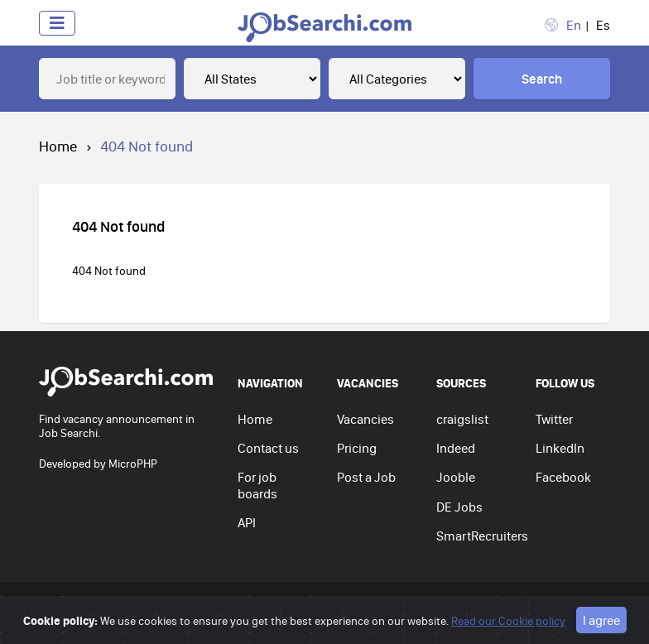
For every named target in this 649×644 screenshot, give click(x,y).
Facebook (563, 477)
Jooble (456, 477)
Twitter (554, 419)
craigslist (462, 419)
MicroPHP (133, 464)
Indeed (456, 448)
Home (58, 146)
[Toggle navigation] (57, 23)
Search (542, 79)
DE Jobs (459, 507)
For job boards (257, 485)
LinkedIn (560, 448)
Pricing (357, 448)
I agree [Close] (601, 620)
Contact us (268, 448)
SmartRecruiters (482, 536)
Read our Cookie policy (508, 621)
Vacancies (365, 419)
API (247, 522)
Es (603, 25)
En (574, 25)
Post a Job (366, 477)
